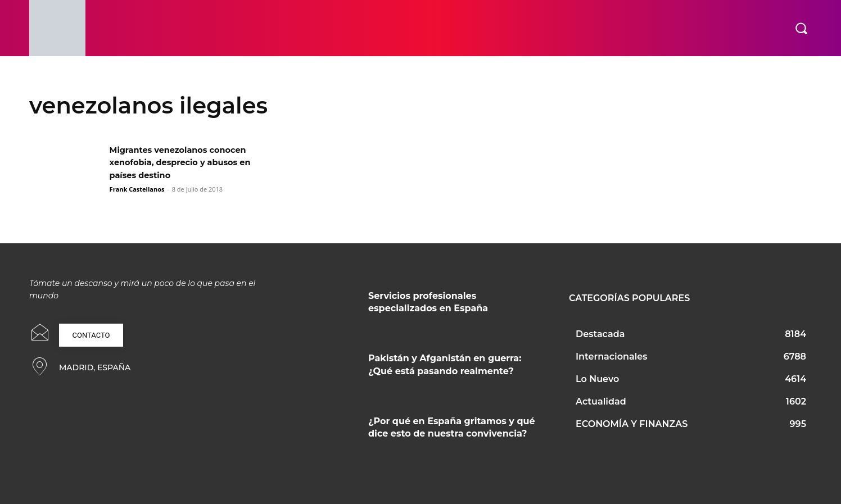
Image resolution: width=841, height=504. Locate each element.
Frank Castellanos (137, 189)
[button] (801, 28)
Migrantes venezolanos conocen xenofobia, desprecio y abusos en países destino (188, 162)
